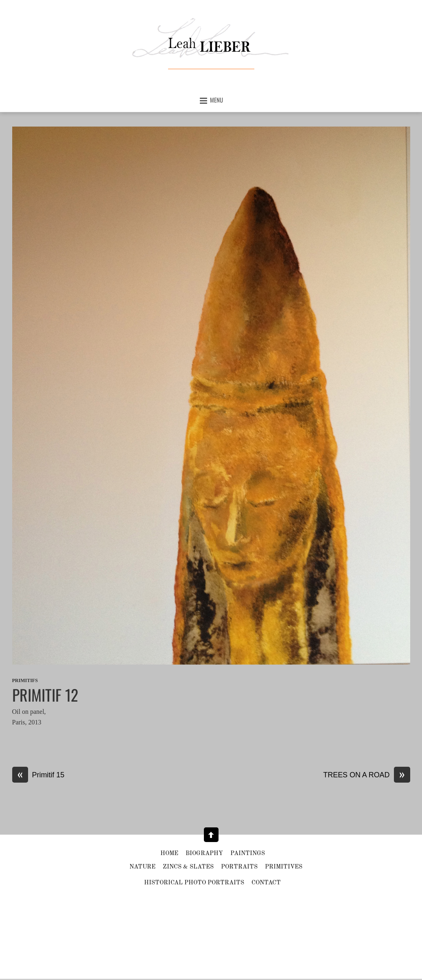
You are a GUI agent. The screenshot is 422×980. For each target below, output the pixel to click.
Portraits (239, 867)
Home (169, 854)
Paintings (248, 854)
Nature (142, 867)
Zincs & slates (188, 867)
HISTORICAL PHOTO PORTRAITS (194, 883)
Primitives (284, 867)
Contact (266, 883)
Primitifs (25, 680)
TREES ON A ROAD (366, 775)
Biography (204, 854)
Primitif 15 (38, 775)
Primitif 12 (45, 695)
